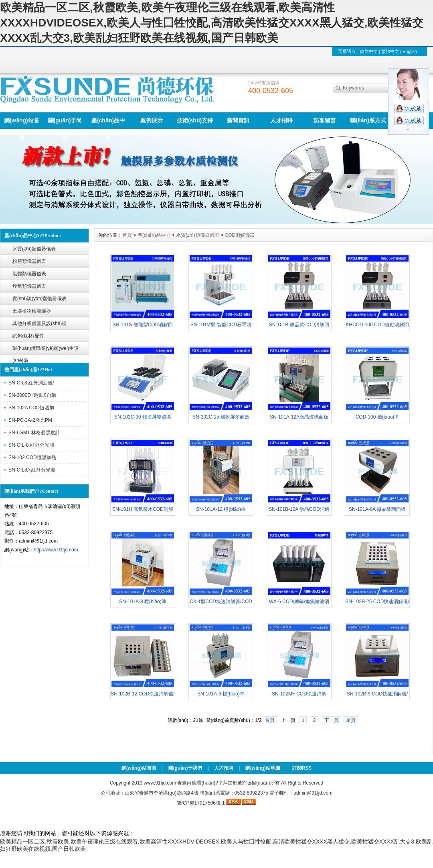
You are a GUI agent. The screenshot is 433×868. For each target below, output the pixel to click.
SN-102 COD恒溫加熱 (32, 457)
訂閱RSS (302, 768)
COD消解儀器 (240, 235)
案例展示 (152, 120)
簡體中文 (369, 51)
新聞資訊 (238, 120)
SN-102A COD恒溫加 (31, 408)
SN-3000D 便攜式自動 (32, 395)
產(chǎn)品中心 (108, 123)
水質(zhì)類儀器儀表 (34, 249)
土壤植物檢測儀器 (32, 311)
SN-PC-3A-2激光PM (30, 420)
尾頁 (351, 720)
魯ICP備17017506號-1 (201, 803)
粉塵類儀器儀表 (29, 261)
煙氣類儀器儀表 (29, 286)
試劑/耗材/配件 (28, 336)
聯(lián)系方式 (368, 120)
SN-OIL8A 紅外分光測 (32, 470)
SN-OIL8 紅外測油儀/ (31, 383)
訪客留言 (325, 120)
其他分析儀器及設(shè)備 (39, 323)
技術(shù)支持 (195, 120)
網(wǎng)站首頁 (21, 123)
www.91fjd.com (160, 783)
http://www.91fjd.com (56, 550)
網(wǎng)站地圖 (263, 768)
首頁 (127, 235)
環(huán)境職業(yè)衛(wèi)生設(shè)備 (46, 350)
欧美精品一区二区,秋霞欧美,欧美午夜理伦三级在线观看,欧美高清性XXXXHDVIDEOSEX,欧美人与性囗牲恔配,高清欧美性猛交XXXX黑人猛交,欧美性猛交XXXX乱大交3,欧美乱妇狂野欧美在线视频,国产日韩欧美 (212, 23)
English (410, 51)
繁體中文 (390, 51)
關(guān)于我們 (185, 768)
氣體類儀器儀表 (29, 274)
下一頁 (332, 720)
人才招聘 (281, 120)
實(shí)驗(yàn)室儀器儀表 (39, 299)
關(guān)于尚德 (65, 123)
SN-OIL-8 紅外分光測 (31, 445)
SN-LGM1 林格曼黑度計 (34, 433)
